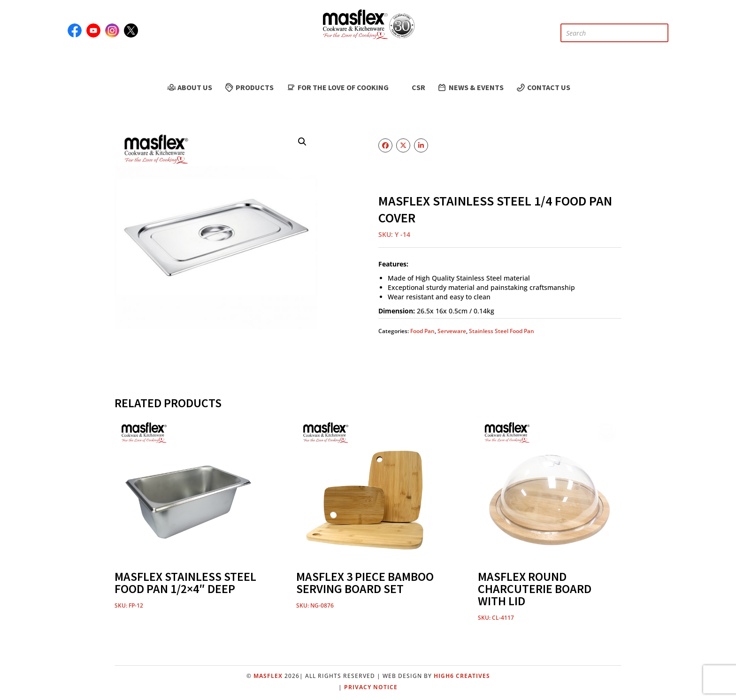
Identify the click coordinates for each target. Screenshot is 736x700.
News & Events (470, 87)
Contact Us (543, 87)
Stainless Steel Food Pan (502, 331)
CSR (413, 87)
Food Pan (422, 331)
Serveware (452, 331)
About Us (189, 87)
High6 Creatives (462, 676)
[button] (302, 142)
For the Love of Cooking (337, 87)
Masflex (268, 676)
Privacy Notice (371, 687)
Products (249, 87)
